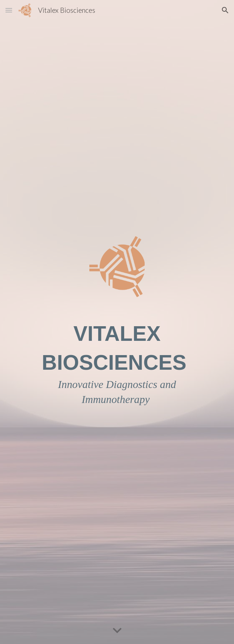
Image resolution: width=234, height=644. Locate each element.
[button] (9, 10)
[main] (117, 363)
